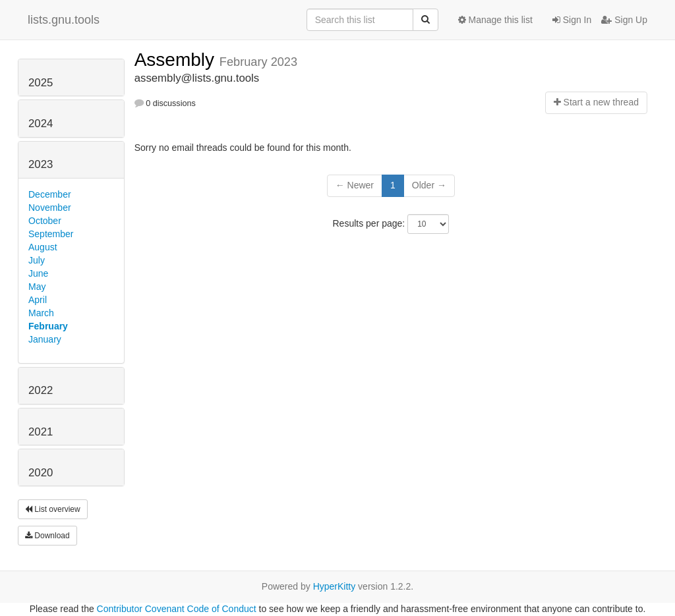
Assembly (177, 60)
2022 (41, 390)
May (37, 287)
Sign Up (624, 20)
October (45, 221)
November (50, 208)
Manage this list (495, 20)
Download (47, 536)
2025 (41, 83)
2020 (41, 473)
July (37, 260)
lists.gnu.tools (64, 20)
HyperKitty (335, 586)
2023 (41, 164)
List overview (53, 509)
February (48, 326)
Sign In (572, 20)
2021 (41, 432)
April (38, 300)
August (43, 247)
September (51, 234)
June (38, 273)
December (50, 194)
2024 (41, 124)
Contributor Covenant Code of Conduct (177, 609)
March (41, 313)
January (45, 339)
